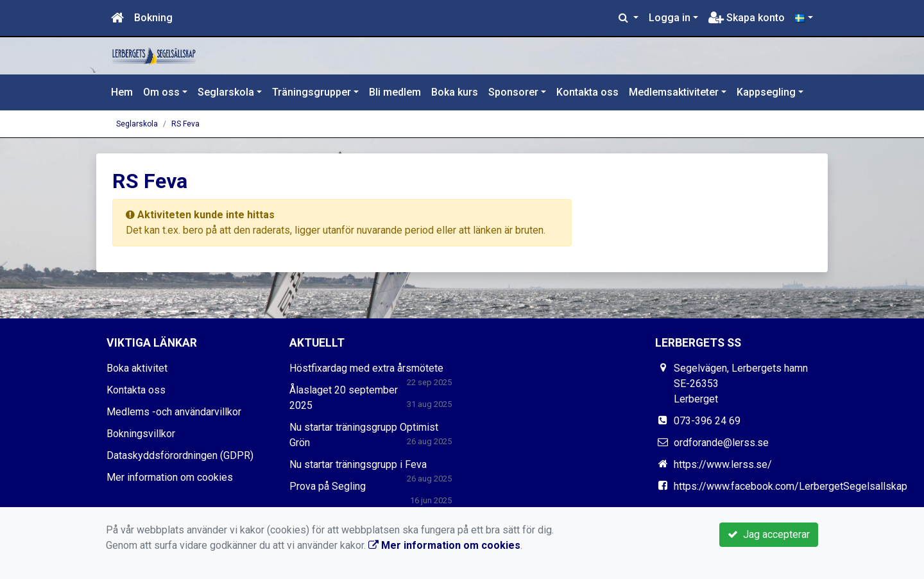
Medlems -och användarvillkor (174, 412)
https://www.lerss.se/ (723, 464)
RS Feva (185, 124)
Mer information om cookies (170, 477)
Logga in (670, 18)
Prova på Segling (328, 486)
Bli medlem (395, 92)
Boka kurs (455, 92)
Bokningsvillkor (141, 434)
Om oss (161, 92)
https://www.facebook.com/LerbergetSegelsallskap (791, 486)
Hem (122, 92)
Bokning (153, 18)
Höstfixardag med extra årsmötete (366, 368)
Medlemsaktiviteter (674, 92)
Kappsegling (766, 92)
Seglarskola (226, 92)
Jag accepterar (769, 534)
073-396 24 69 (707, 421)
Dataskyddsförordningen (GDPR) (180, 455)
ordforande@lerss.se (721, 443)
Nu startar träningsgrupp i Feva (358, 464)
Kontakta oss (587, 92)
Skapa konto (747, 18)
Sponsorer (513, 92)
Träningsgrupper (312, 92)
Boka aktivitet (137, 368)
